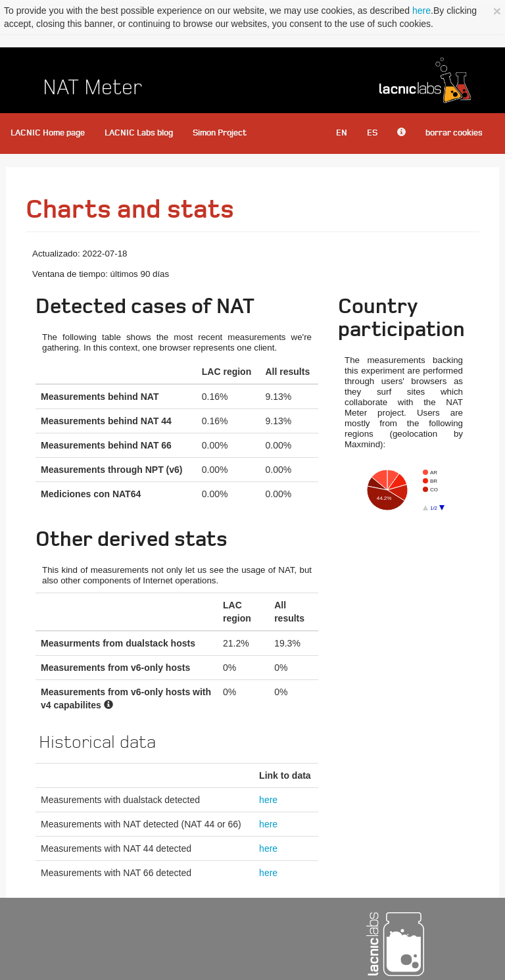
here (421, 11)
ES (372, 134)
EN (342, 134)
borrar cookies (454, 134)
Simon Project (220, 134)
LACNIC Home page (48, 134)
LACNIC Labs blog (139, 134)
